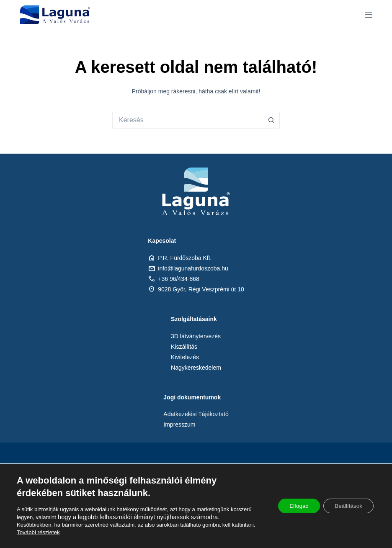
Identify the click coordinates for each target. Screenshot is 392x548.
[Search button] (271, 120)
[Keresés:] (188, 120)
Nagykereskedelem (196, 368)
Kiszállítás (184, 347)
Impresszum (179, 425)
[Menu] (369, 15)
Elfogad (294, 506)
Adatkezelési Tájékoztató (196, 414)
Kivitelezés (185, 357)
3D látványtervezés (196, 336)
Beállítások (347, 506)
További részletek (38, 532)
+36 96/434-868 (178, 279)
